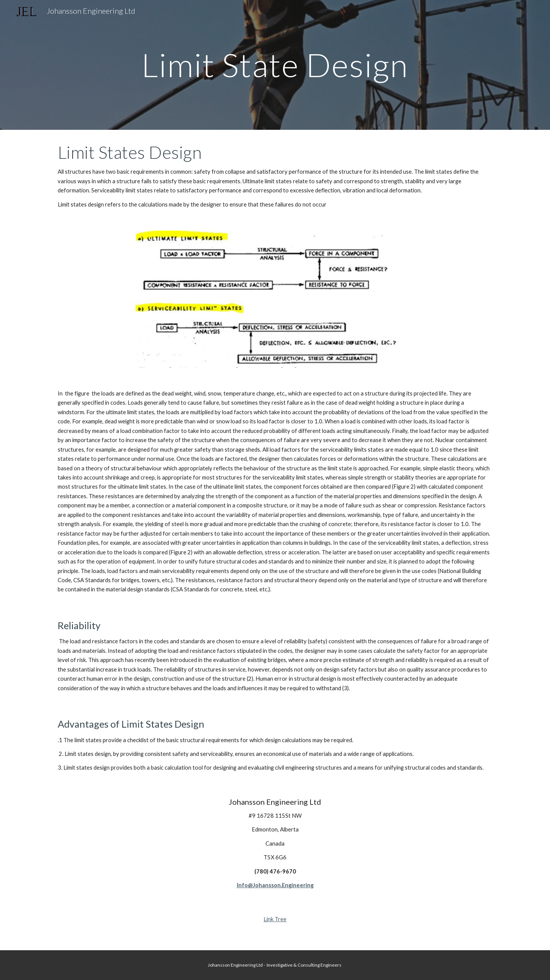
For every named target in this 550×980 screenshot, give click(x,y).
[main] (275, 65)
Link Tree (275, 919)
